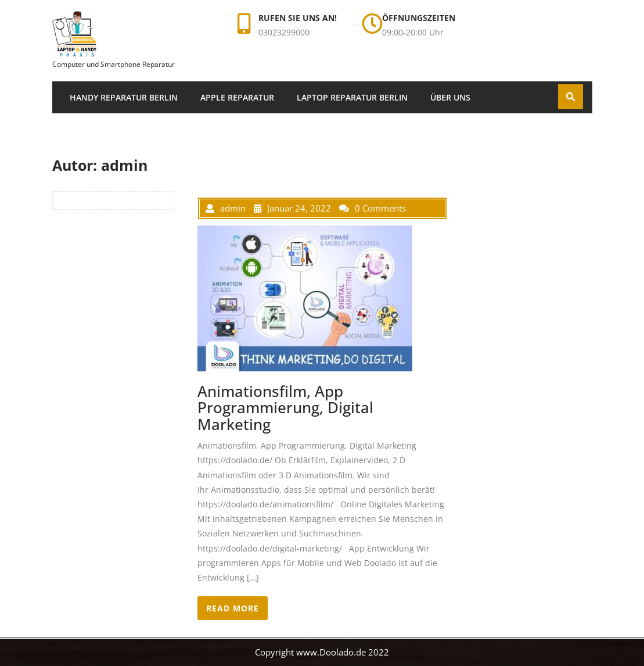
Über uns (450, 97)
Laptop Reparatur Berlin (352, 97)
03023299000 (284, 32)
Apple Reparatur (237, 97)
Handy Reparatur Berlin (124, 97)
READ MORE (233, 608)
